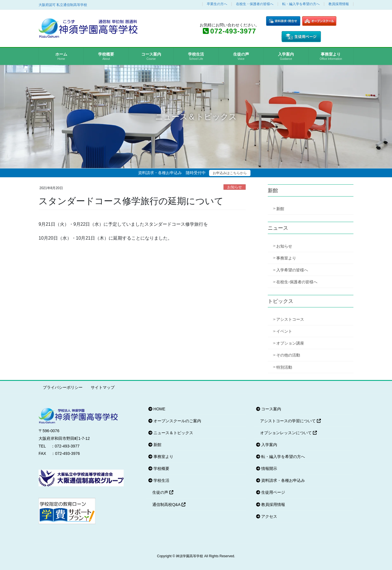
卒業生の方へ (217, 4)
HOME (157, 409)
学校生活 (159, 480)
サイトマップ (103, 387)
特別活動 (284, 367)
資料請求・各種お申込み (281, 480)
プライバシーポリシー (63, 387)
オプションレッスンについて (288, 433)
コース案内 (269, 409)
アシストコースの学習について (290, 421)
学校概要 (159, 468)
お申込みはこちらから (230, 173)
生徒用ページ (271, 492)
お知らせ (235, 187)
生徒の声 (163, 492)
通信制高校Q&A (169, 504)
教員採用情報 (339, 4)
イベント (284, 331)
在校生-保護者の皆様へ (297, 282)
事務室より (286, 258)
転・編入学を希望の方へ (301, 4)
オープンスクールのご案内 (175, 421)
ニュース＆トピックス (171, 433)
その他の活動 (288, 355)
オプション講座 (290, 343)
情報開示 (267, 468)
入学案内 (267, 445)
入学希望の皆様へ (292, 270)
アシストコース (290, 319)
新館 (280, 209)
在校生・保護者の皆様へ (255, 4)
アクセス (267, 516)
